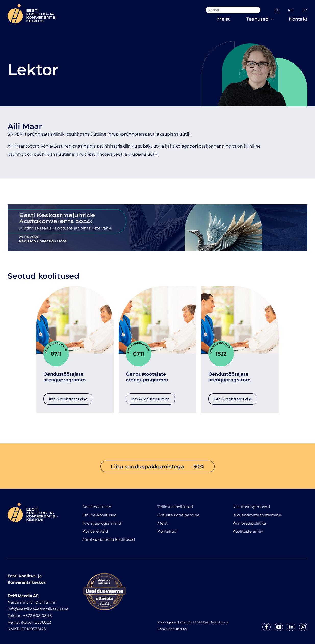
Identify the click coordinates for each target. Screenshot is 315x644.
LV (305, 10)
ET (277, 10)
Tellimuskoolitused (175, 504)
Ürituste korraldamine (178, 512)
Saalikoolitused (97, 504)
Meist (223, 19)
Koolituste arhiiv (248, 529)
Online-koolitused (100, 512)
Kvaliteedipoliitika (249, 521)
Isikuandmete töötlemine (257, 512)
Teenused (259, 19)
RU (291, 10)
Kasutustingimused (251, 504)
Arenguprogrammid (102, 521)
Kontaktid (167, 529)
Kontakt (298, 19)
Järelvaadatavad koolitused (109, 537)
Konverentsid (95, 529)
